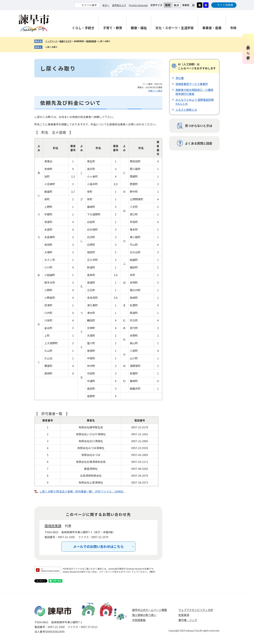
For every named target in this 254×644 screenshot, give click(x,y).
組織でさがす (66, 41)
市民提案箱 (139, 620)
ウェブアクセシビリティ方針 (196, 610)
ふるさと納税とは (186, 110)
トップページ (51, 41)
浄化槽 (180, 78)
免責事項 (184, 615)
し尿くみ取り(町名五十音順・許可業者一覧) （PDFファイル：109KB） (82, 491)
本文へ (106, 5)
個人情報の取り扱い (144, 615)
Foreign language (138, 5)
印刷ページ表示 (155, 91)
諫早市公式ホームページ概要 (149, 610)
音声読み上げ (119, 5)
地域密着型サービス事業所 (192, 84)
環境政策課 (91, 41)
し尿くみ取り (51, 47)
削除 (60, 47)
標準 (168, 5)
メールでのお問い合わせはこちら (98, 546)
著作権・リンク (188, 620)
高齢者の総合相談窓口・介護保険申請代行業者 (194, 92)
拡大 (177, 5)
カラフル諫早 (89, 5)
